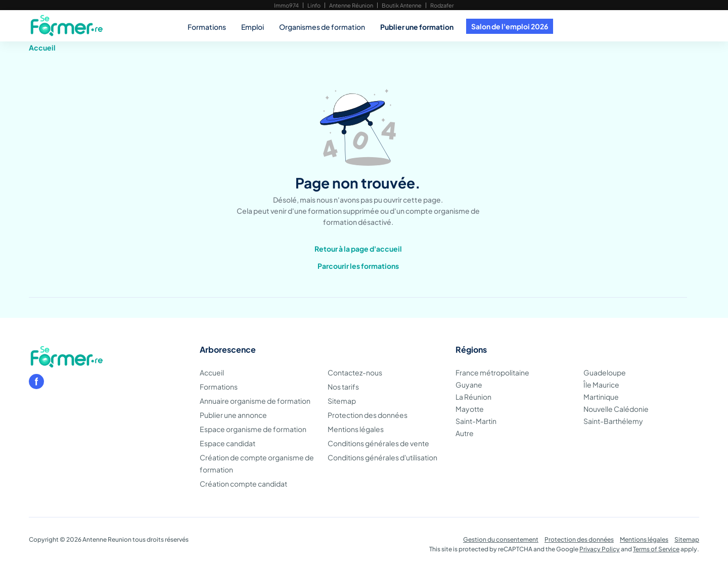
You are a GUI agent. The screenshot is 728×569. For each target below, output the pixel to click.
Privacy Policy (600, 549)
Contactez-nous (355, 372)
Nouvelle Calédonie (616, 409)
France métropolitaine (492, 372)
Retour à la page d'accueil (358, 249)
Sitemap (342, 401)
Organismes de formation (322, 27)
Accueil (42, 48)
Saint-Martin (476, 421)
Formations (207, 27)
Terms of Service (656, 549)
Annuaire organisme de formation (255, 401)
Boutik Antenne (402, 5)
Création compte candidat (243, 484)
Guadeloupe (605, 372)
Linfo (314, 5)
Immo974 (286, 5)
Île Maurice (601, 385)
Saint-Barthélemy (613, 421)
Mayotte (470, 409)
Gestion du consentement (501, 539)
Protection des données (368, 415)
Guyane (469, 385)
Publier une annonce (233, 415)
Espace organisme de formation (253, 429)
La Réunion (473, 397)
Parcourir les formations (358, 266)
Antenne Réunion (351, 5)
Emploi (253, 27)
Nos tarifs (343, 387)
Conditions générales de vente (378, 443)
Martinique (601, 397)
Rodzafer (442, 5)
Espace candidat (227, 443)
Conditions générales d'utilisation (382, 457)
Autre (465, 433)
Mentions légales (356, 429)
